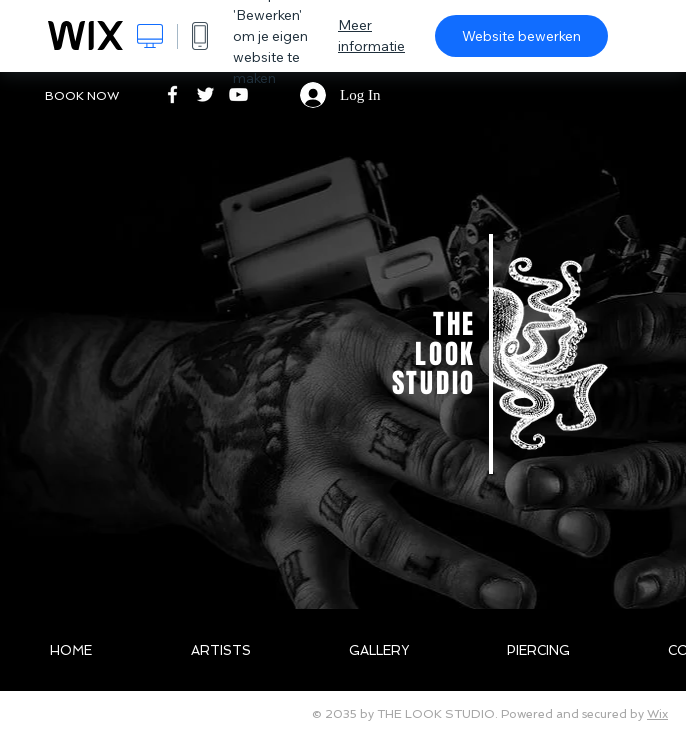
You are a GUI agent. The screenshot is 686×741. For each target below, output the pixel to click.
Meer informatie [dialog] (371, 35)
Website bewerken (521, 36)
